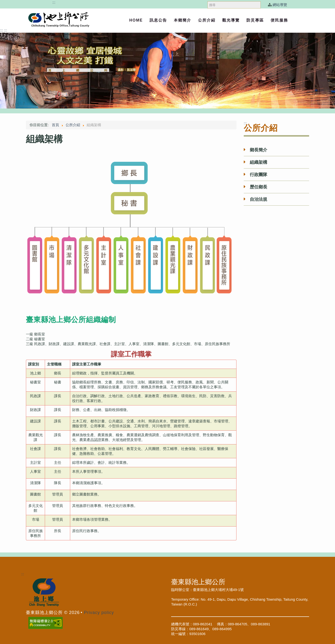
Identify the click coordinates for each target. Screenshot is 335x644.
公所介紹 (207, 20)
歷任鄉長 (259, 187)
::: (54, 2)
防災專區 (255, 20)
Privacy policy (99, 613)
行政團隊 (259, 175)
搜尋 (208, 0)
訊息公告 (158, 20)
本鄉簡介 (183, 20)
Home (136, 20)
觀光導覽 (231, 20)
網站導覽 (280, 5)
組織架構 (259, 162)
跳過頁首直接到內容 (35, 2)
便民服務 (279, 20)
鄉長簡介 (259, 150)
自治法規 (259, 199)
